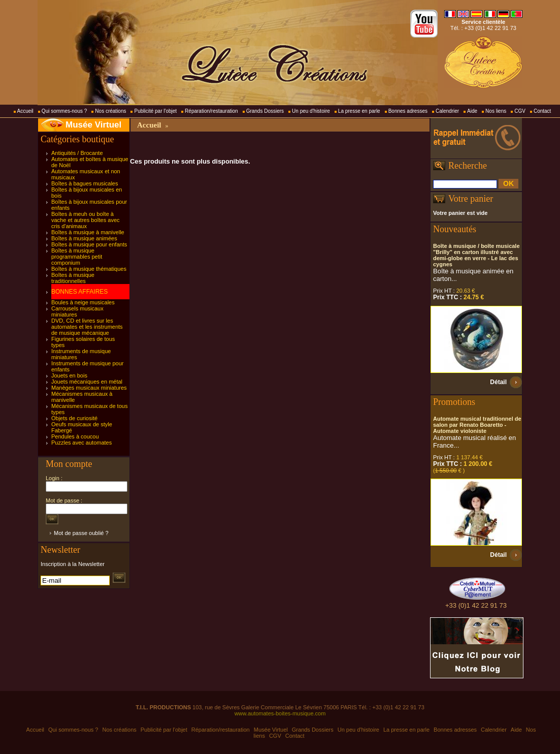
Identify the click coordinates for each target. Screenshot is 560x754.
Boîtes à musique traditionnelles (73, 278)
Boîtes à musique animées (84, 238)
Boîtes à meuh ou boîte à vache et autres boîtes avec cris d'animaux (86, 220)
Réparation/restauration (211, 111)
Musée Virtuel (93, 125)
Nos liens (496, 111)
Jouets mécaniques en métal (87, 382)
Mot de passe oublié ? (81, 533)
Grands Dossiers (265, 111)
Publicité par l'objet (155, 111)
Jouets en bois (69, 375)
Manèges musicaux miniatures (89, 388)
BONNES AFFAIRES (79, 292)
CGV (520, 111)
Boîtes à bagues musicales (85, 183)
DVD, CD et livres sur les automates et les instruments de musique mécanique (87, 327)
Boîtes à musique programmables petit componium (77, 257)
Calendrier (447, 111)
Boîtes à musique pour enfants (89, 244)
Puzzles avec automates (81, 443)
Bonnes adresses (408, 111)
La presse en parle (359, 111)
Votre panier (471, 199)
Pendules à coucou (75, 436)
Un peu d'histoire (311, 111)
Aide (472, 111)
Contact (542, 111)
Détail (498, 382)
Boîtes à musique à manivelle (88, 232)
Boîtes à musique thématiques (89, 269)
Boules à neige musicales (83, 302)
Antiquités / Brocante (77, 153)
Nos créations (110, 111)
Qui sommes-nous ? (64, 111)
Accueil (25, 111)
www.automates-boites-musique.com (280, 713)
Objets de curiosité (74, 418)
